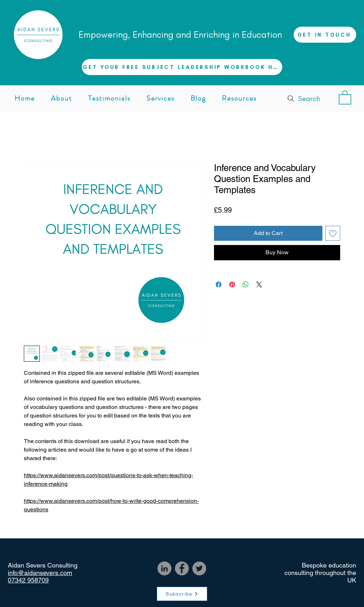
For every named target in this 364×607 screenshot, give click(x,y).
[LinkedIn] (164, 568)
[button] (182, 67)
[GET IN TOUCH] (325, 35)
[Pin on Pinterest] (232, 284)
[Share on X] (259, 284)
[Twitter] (199, 568)
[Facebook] (182, 568)
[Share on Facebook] (219, 284)
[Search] (303, 98)
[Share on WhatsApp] (246, 284)
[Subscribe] (182, 594)
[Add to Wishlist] (333, 233)
